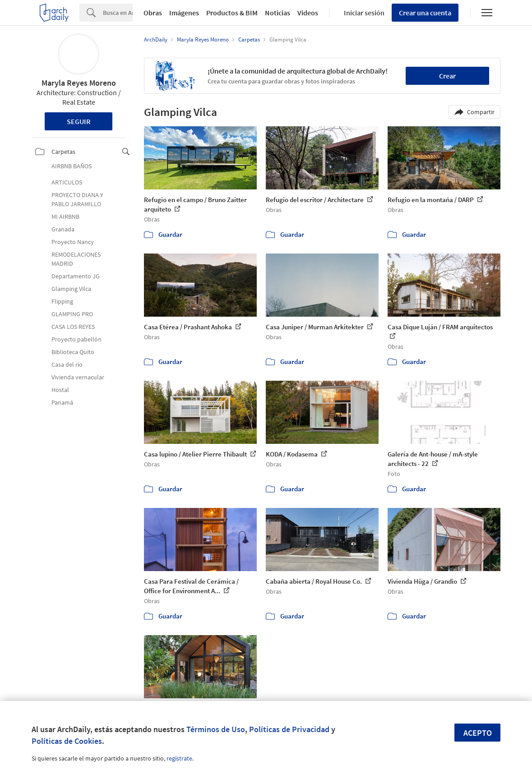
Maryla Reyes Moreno (79, 83)
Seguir (79, 121)
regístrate (179, 758)
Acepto (478, 733)
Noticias (278, 13)
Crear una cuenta (425, 13)
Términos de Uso (216, 729)
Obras (153, 13)
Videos (308, 13)
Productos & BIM (232, 13)
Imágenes (184, 13)
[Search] (118, 13)
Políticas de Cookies (67, 741)
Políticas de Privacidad (289, 729)
